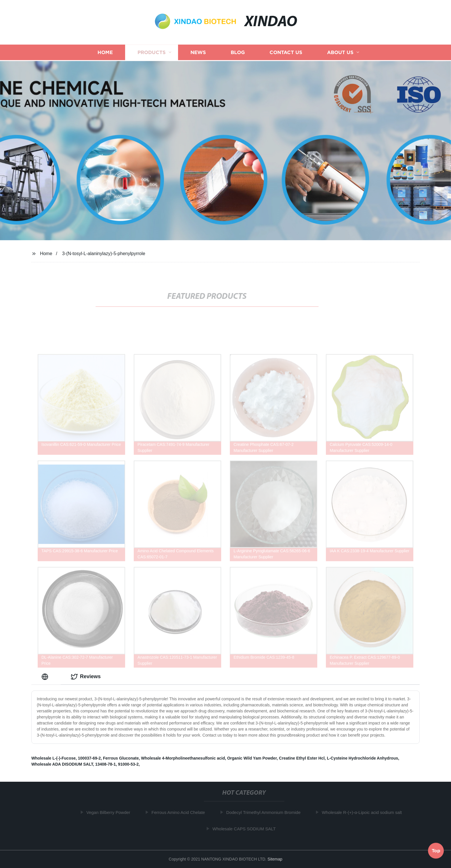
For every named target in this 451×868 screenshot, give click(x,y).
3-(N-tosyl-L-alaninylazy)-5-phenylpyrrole (104, 254)
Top (436, 850)
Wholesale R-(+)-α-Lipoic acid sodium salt (364, 812)
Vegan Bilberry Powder (111, 812)
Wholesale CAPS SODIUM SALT (246, 829)
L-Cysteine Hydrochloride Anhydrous (362, 758)
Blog (238, 54)
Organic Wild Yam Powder (252, 758)
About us (340, 54)
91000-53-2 (128, 764)
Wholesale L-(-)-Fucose (53, 758)
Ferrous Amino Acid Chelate (180, 812)
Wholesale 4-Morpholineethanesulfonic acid (183, 758)
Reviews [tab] (86, 677)
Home (105, 54)
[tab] (46, 677)
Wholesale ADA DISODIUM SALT (62, 764)
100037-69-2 (89, 758)
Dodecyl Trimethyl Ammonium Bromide (265, 812)
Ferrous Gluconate (121, 758)
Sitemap (275, 859)
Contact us (286, 54)
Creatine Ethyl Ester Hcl (302, 758)
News (198, 54)
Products (152, 54)
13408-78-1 (106, 764)
